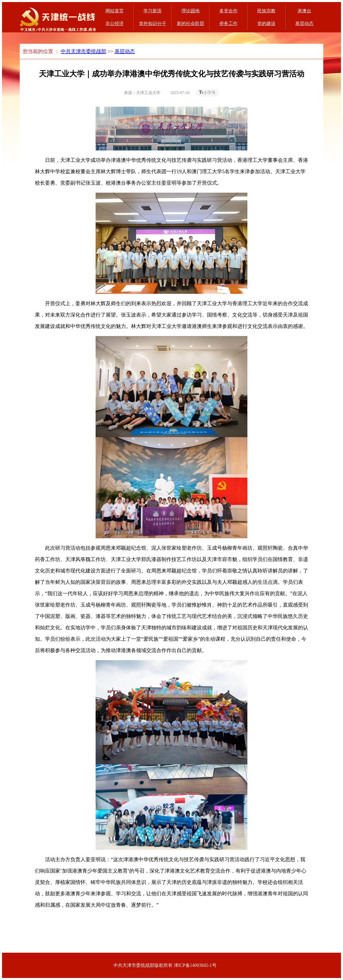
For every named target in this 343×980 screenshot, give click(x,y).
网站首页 (115, 11)
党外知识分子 (153, 24)
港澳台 (304, 11)
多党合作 (228, 11)
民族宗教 (266, 11)
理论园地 (190, 11)
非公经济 (115, 24)
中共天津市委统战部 (83, 51)
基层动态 (304, 24)
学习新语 (153, 11)
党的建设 (266, 24)
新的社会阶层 (190, 24)
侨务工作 (228, 24)
